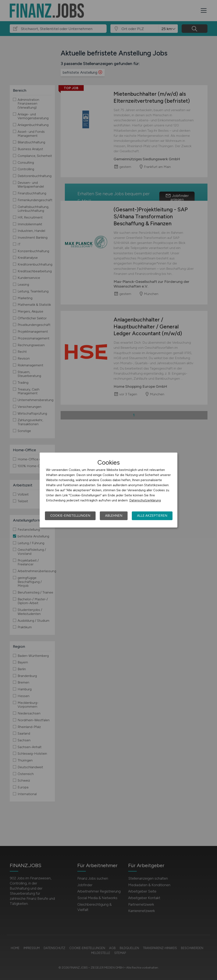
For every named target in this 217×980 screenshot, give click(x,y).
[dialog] (108, 490)
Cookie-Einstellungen (70, 516)
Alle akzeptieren (152, 516)
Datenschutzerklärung (145, 500)
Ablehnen (114, 516)
